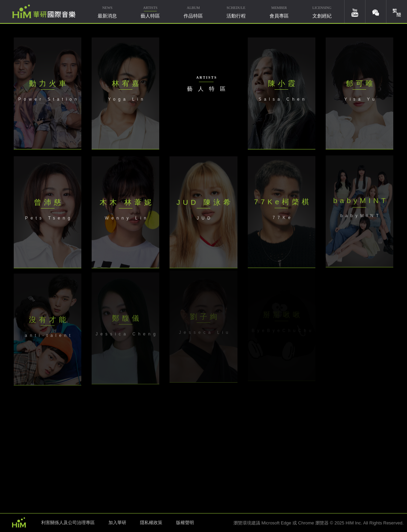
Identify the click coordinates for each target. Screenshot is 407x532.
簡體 (397, 12)
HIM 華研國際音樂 (19, 522)
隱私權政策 (151, 523)
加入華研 (117, 523)
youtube (355, 12)
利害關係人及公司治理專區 (68, 523)
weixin (376, 12)
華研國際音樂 (44, 11)
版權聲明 (185, 523)
